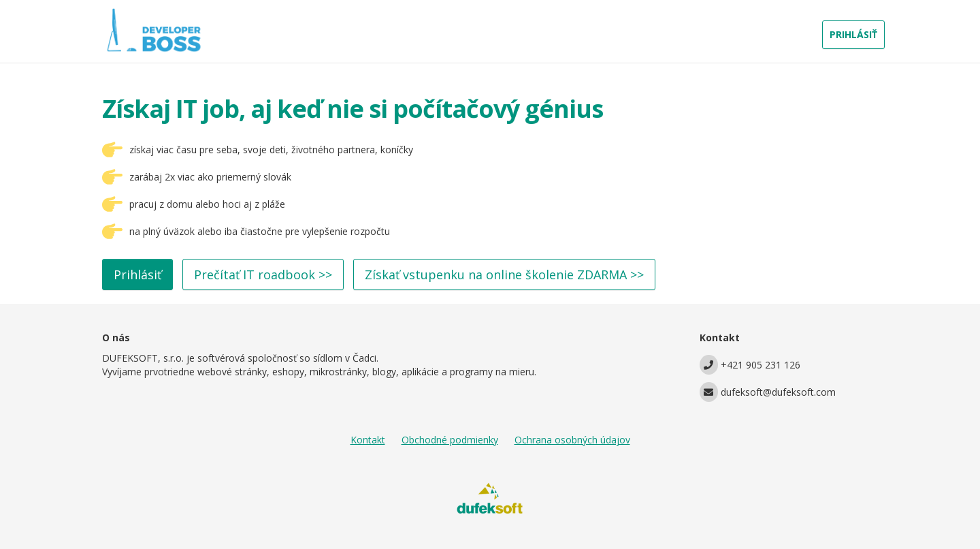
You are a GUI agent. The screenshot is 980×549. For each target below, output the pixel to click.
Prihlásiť (137, 274)
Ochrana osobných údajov (572, 440)
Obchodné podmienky (450, 440)
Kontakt (368, 440)
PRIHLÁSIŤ (853, 34)
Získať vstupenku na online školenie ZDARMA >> (504, 274)
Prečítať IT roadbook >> (263, 274)
